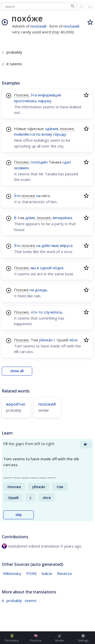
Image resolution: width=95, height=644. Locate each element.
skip (19, 515)
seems (31, 600)
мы (33, 268)
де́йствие (50, 245)
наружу (45, 101)
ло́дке (58, 268)
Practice (36, 638)
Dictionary (12, 638)
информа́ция (49, 95)
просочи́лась (25, 101)
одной (46, 268)
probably (14, 600)
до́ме (30, 218)
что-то (37, 312)
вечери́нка (62, 218)
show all (17, 371)
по (38, 134)
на (38, 196)
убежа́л (46, 340)
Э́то (17, 196)
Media (59, 638)
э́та (34, 95)
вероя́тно (16, 404)
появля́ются (25, 134)
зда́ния (51, 129)
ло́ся (73, 340)
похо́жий (38, 26)
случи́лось (53, 312)
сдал (66, 162)
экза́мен (21, 168)
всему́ (47, 134)
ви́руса (66, 245)
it (3, 600)
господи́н (39, 162)
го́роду (60, 134)
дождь (41, 290)
